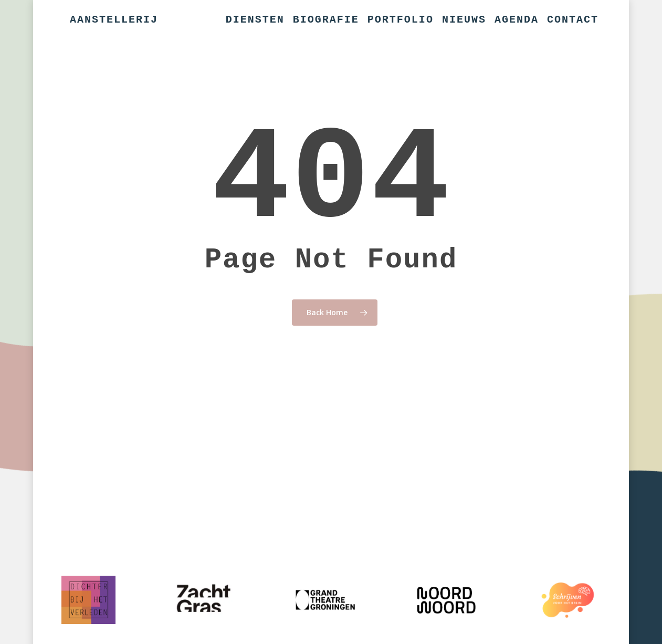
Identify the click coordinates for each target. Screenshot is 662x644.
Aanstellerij (114, 20)
